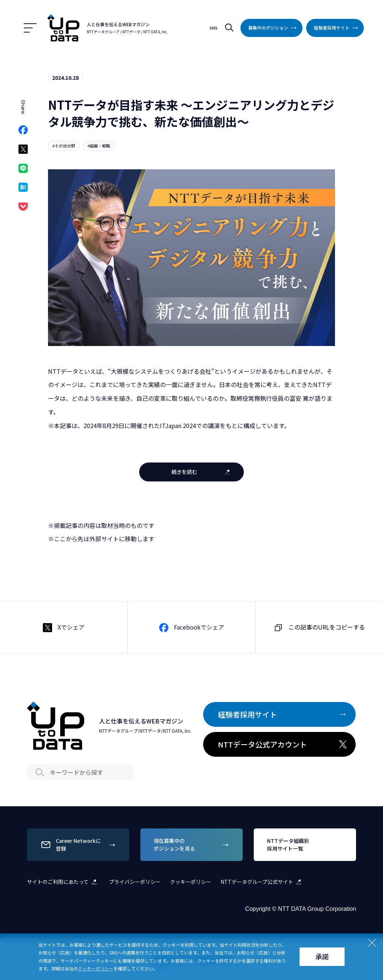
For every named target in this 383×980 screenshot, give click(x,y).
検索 (229, 28)
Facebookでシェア (23, 132)
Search (40, 773)
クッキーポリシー (191, 882)
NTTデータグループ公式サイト (262, 882)
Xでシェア (23, 151)
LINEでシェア (23, 171)
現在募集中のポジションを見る (192, 845)
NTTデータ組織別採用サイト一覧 (306, 845)
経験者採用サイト (337, 28)
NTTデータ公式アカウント (283, 745)
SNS (213, 28)
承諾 (322, 956)
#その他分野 (64, 146)
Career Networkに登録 (79, 845)
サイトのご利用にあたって (63, 882)
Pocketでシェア (23, 209)
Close (372, 943)
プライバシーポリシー (135, 882)
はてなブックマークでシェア (23, 189)
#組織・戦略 (99, 146)
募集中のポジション (274, 28)
